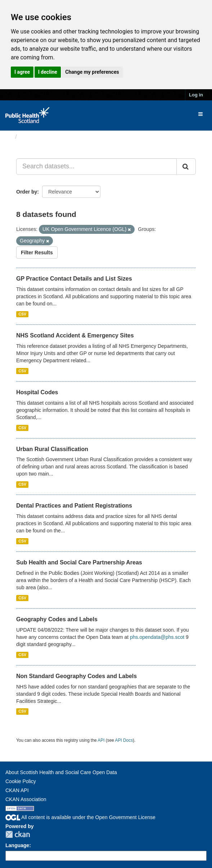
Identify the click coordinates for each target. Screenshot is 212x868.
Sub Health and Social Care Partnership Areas (79, 562)
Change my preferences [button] (92, 72)
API (101, 740)
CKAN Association (26, 799)
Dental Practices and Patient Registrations (74, 506)
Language (17, 845)
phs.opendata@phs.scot (157, 637)
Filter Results (37, 253)
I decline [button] (48, 72)
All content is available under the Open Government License (80, 817)
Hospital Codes (37, 392)
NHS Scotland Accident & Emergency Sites (75, 335)
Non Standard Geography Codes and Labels (76, 676)
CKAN (18, 834)
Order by (27, 192)
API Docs (124, 740)
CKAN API (17, 790)
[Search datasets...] (96, 167)
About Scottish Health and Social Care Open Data (61, 772)
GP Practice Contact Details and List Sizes (74, 279)
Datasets (34, 137)
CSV (22, 314)
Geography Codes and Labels (57, 619)
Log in (196, 95)
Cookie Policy (21, 781)
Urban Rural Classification (52, 449)
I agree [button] (22, 72)
